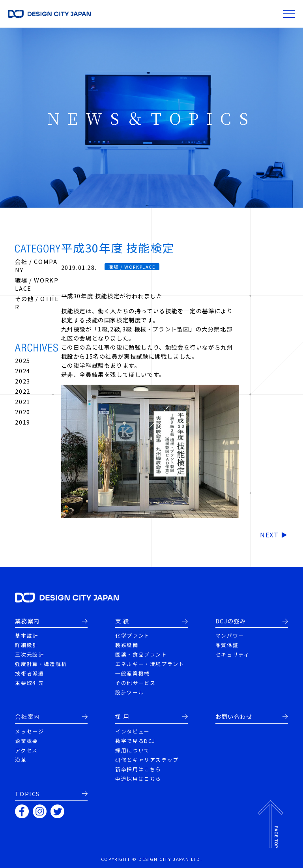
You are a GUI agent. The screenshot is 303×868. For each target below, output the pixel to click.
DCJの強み (231, 621)
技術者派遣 (29, 673)
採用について (133, 750)
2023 (22, 381)
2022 (22, 391)
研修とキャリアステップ (147, 760)
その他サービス (135, 683)
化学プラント (133, 635)
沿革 (21, 760)
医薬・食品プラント (141, 654)
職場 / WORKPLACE (132, 267)
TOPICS (27, 794)
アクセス (26, 750)
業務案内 (27, 621)
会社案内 (27, 716)
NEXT (269, 535)
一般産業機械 (133, 673)
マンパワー (230, 635)
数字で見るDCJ (135, 741)
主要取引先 (29, 683)
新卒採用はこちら (138, 769)
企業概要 (26, 741)
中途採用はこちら (138, 779)
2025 (22, 360)
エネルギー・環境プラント (150, 664)
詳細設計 (26, 645)
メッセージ (29, 731)
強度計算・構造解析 (41, 664)
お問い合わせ (234, 716)
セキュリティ (233, 654)
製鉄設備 (127, 645)
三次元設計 (29, 654)
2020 (22, 412)
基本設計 (26, 635)
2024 (22, 371)
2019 (22, 422)
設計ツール (130, 692)
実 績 (122, 621)
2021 (22, 401)
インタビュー (133, 731)
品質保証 (227, 645)
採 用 (122, 716)
